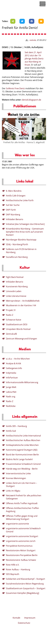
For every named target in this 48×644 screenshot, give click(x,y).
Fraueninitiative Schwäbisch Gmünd (23, 464)
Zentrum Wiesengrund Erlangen (22, 339)
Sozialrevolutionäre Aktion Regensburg (25, 584)
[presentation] (5, 129)
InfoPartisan (12, 378)
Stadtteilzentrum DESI (17, 324)
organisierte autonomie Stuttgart (22, 536)
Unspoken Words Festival (18, 329)
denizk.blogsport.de (31, 100)
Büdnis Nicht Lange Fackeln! (19, 459)
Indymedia (11, 373)
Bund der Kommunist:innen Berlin (22, 455)
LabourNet (11, 392)
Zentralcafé (11, 334)
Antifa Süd (11, 431)
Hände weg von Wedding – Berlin (22, 469)
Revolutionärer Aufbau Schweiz (21, 560)
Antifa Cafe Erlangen (16, 196)
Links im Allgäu (13, 491)
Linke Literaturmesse (16, 296)
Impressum (30, 618)
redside (33, 40)
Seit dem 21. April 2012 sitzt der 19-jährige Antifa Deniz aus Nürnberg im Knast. (34, 59)
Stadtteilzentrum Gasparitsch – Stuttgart (26, 588)
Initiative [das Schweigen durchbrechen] (25, 224)
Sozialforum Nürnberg (17, 257)
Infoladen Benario (15, 219)
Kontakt (16, 618)
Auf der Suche (13, 205)
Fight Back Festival (15, 277)
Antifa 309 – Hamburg (16, 426)
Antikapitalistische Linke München (22, 445)
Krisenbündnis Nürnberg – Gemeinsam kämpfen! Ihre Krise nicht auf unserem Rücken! (25, 232)
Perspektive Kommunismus (19, 546)
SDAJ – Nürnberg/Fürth (17, 244)
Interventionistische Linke (18, 473)
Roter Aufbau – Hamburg (18, 569)
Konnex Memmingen (16, 478)
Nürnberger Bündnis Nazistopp (21, 240)
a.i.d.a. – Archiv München (18, 359)
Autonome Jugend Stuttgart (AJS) (22, 450)
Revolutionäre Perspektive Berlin (22, 555)
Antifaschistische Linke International (23, 436)
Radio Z (10, 315)
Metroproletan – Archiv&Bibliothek (23, 301)
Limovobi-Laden (14, 291)
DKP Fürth (11, 210)
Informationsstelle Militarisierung (22, 382)
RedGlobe (11, 406)
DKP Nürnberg (13, 215)
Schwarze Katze (14, 320)
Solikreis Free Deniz (15, 88)
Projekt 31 (11, 310)
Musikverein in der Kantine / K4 (21, 305)
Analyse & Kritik (14, 363)
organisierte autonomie (17, 524)
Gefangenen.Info (14, 368)
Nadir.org (11, 397)
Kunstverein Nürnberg (17, 286)
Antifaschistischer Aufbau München (23, 440)
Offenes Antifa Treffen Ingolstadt (22, 503)
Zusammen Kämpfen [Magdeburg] (23, 593)
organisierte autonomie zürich (21, 541)
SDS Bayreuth (13, 574)
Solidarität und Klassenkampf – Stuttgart (26, 579)
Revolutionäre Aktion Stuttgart (21, 550)
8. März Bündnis (14, 191)
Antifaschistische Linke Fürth (20, 200)
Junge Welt (11, 387)
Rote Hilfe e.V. (13, 565)
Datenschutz (24, 623)
